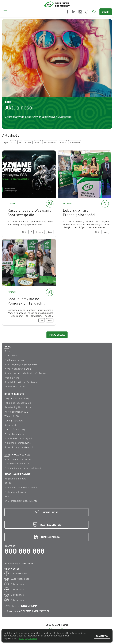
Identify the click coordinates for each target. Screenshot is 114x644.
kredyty (63, 142)
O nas (8, 351)
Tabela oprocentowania (18, 403)
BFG (7, 496)
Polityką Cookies (28, 638)
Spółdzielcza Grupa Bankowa (21, 382)
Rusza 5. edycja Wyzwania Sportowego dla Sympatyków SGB (29, 194)
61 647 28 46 (12, 569)
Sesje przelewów (14, 420)
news (37, 142)
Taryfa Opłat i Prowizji (17, 398)
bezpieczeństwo (50, 142)
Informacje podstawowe (18, 459)
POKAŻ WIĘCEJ (57, 335)
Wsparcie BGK (12, 416)
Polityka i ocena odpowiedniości (23, 468)
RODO (8, 483)
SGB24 (106, 12)
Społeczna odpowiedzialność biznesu (26, 373)
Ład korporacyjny (14, 360)
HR (20, 142)
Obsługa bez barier (15, 386)
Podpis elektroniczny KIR (19, 438)
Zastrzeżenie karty (15, 429)
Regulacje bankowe (15, 478)
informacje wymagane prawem (21, 364)
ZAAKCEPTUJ (99, 636)
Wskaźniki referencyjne (18, 443)
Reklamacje (11, 425)
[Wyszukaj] (95, 12)
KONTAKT (10, 546)
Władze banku (12, 355)
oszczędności (75, 142)
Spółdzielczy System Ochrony (21, 487)
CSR (13, 142)
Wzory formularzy (14, 434)
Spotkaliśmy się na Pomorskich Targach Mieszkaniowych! (29, 282)
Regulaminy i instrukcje (18, 407)
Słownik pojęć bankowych (19, 447)
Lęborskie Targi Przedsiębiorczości (84, 194)
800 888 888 (25, 551)
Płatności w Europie (16, 492)
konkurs (28, 142)
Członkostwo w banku (17, 463)
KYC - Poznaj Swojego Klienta (21, 501)
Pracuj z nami (12, 378)
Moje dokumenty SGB (16, 412)
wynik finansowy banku (18, 369)
